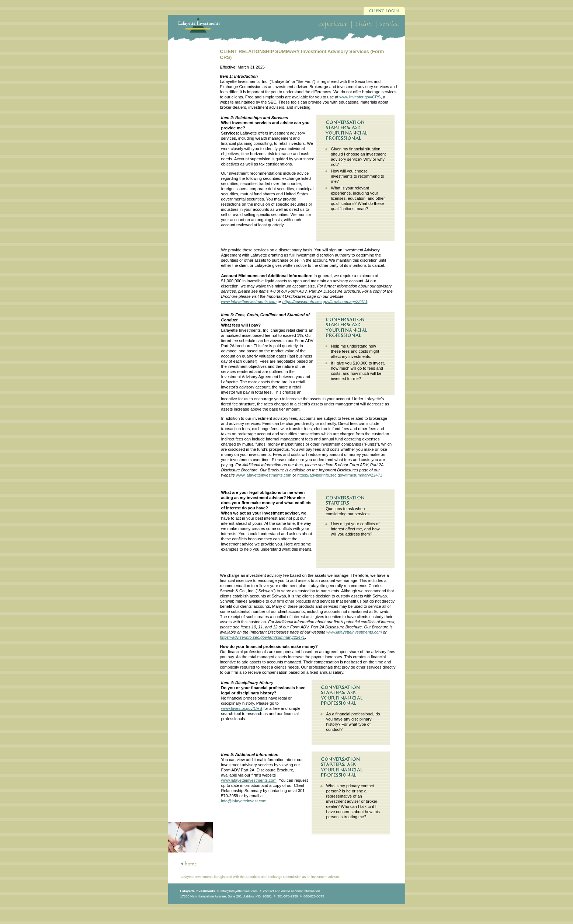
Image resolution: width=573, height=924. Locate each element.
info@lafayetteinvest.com (244, 801)
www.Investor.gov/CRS (360, 97)
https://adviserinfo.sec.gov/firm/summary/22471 (325, 301)
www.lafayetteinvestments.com (249, 301)
